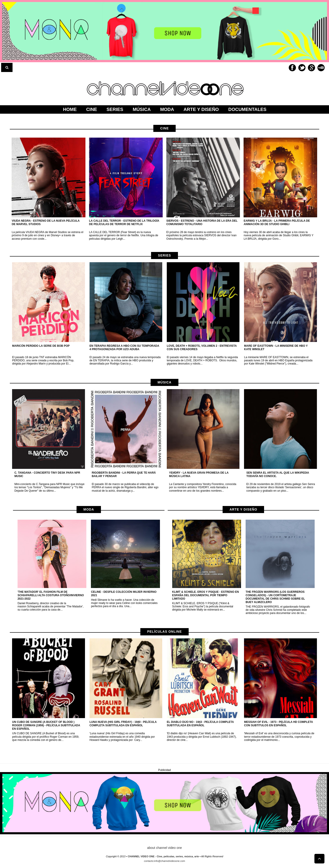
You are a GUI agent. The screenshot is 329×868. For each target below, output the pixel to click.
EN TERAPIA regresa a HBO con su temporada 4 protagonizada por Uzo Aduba (124, 348)
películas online (164, 632)
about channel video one (165, 848)
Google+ (311, 68)
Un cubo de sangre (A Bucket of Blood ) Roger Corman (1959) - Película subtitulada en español (46, 725)
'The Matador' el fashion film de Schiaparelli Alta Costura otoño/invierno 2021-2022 (51, 595)
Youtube (321, 68)
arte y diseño (243, 509)
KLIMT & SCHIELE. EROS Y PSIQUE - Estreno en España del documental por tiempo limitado (206, 595)
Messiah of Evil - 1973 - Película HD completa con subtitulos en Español (278, 724)
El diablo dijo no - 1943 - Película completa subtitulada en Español (200, 724)
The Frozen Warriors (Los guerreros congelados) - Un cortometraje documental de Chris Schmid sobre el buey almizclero (275, 597)
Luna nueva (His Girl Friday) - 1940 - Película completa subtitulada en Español (123, 724)
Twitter (302, 68)
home (70, 109)
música (164, 382)
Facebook (292, 68)
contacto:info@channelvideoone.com (165, 861)
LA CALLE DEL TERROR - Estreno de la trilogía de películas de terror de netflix (124, 222)
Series (164, 255)
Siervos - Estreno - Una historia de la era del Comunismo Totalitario (202, 222)
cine (164, 128)
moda (89, 509)
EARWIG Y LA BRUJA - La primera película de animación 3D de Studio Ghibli (277, 222)
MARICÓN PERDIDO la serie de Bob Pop (41, 346)
